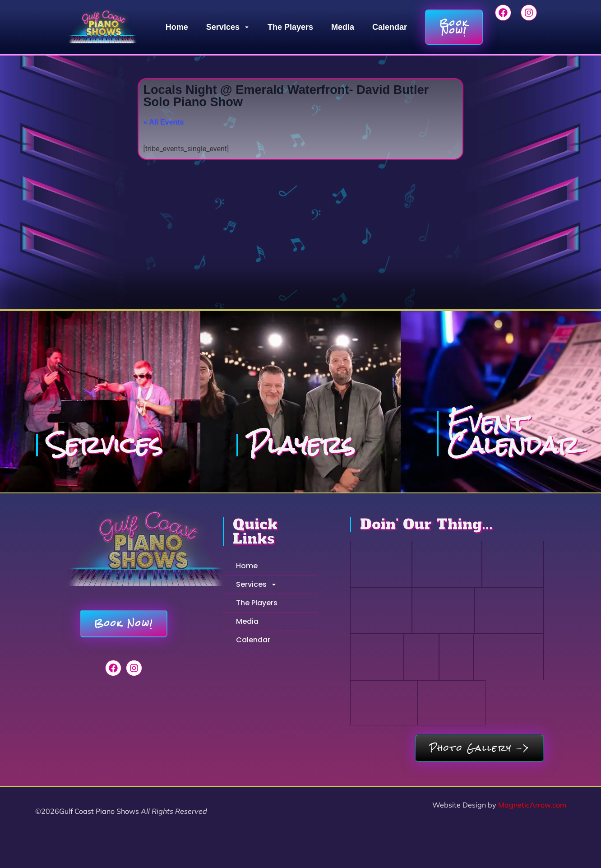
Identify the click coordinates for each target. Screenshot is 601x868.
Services (228, 27)
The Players (290, 27)
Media (343, 27)
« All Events (163, 122)
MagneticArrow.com (532, 805)
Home (177, 27)
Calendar (390, 27)
